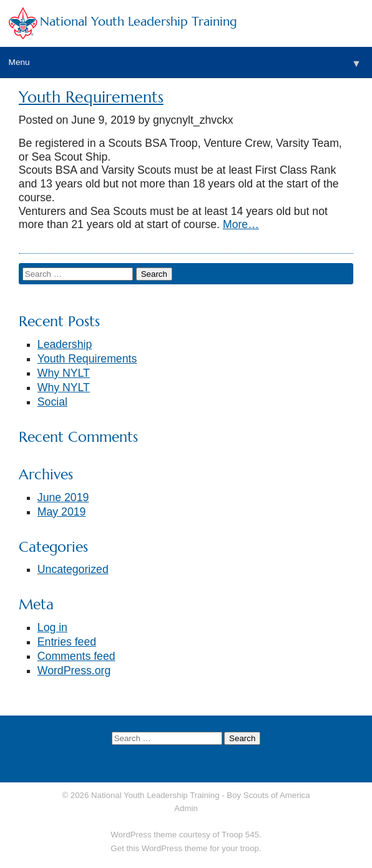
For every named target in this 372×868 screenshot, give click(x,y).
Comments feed (76, 656)
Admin (186, 808)
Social (52, 402)
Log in (52, 627)
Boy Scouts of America (268, 795)
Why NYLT (64, 373)
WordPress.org (74, 671)
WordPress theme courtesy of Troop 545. (186, 835)
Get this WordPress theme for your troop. (186, 848)
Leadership (65, 344)
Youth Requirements (91, 97)
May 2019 (62, 512)
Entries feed (67, 642)
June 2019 (63, 497)
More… (241, 224)
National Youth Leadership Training (139, 22)
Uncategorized (73, 569)
